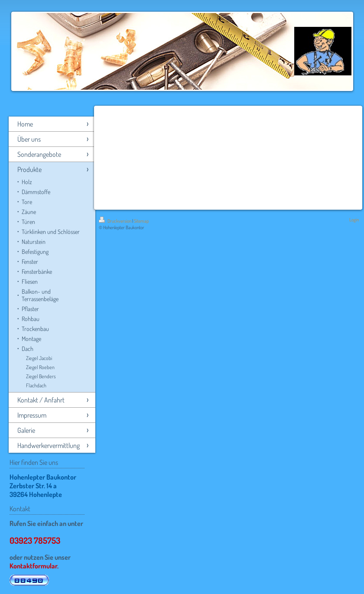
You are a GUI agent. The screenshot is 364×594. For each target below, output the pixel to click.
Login (354, 220)
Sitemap (141, 221)
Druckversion (115, 221)
